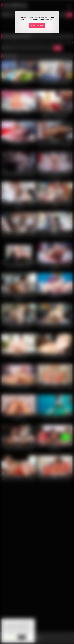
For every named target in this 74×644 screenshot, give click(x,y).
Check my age (37, 25)
